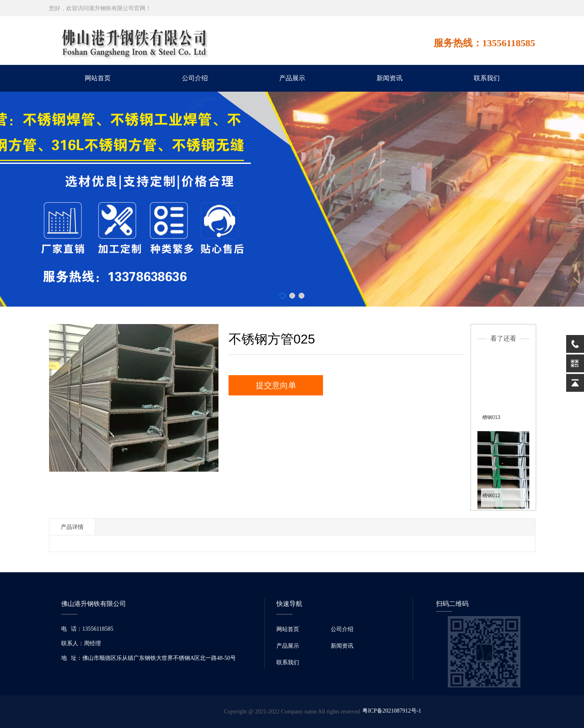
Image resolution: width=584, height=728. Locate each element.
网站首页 (98, 78)
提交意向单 (276, 385)
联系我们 (487, 78)
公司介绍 (195, 78)
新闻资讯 (389, 78)
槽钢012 (491, 496)
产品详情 (72, 527)
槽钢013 (491, 417)
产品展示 (292, 78)
